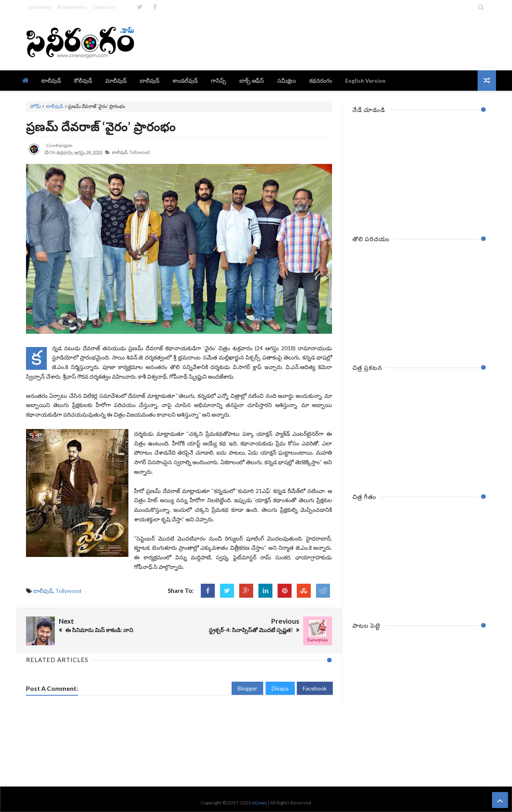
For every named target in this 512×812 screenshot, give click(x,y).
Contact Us (104, 7)
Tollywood (68, 591)
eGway (259, 803)
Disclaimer (40, 7)
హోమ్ (36, 106)
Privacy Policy (72, 7)
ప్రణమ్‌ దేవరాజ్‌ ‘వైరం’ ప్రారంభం (101, 126)
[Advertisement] (340, 42)
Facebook (315, 688)
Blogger (247, 688)
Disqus (280, 688)
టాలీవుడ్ (55, 106)
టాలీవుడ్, (120, 152)
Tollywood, (140, 152)
